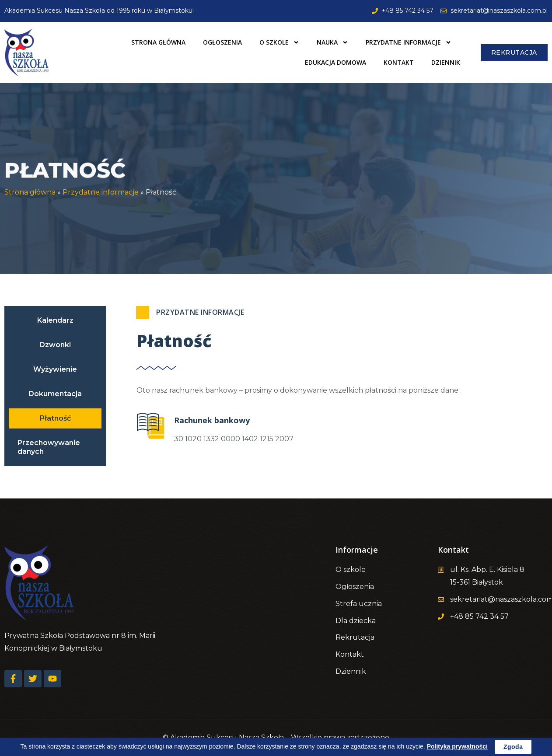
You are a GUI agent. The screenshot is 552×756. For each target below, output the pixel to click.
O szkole (279, 42)
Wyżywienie (55, 369)
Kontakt (399, 62)
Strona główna (158, 42)
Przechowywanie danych (49, 447)
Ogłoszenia (222, 42)
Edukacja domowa (335, 62)
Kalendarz (55, 320)
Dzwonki (55, 345)
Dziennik (446, 62)
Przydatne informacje (409, 42)
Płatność (55, 418)
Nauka (332, 42)
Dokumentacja (55, 394)
